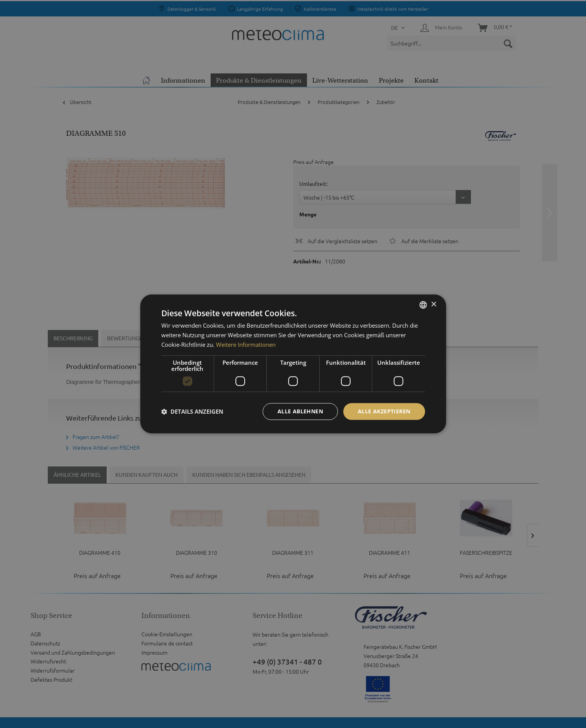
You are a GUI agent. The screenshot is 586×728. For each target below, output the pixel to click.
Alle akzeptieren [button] (384, 411)
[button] (192, 411)
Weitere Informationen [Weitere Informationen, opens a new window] (246, 344)
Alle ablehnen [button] (300, 411)
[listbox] (423, 305)
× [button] (434, 305)
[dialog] (293, 364)
